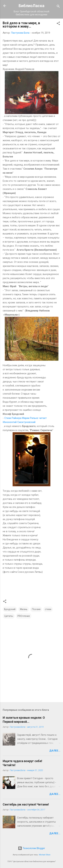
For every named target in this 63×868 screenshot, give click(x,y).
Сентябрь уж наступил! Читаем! (26, 804)
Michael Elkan (45, 855)
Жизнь (24, 609)
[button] (58, 24)
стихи (48, 609)
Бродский (10, 609)
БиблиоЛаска (32, 6)
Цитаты (9, 616)
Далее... (55, 751)
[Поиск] (58, 7)
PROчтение (24, 616)
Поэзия (36, 609)
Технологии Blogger (32, 848)
